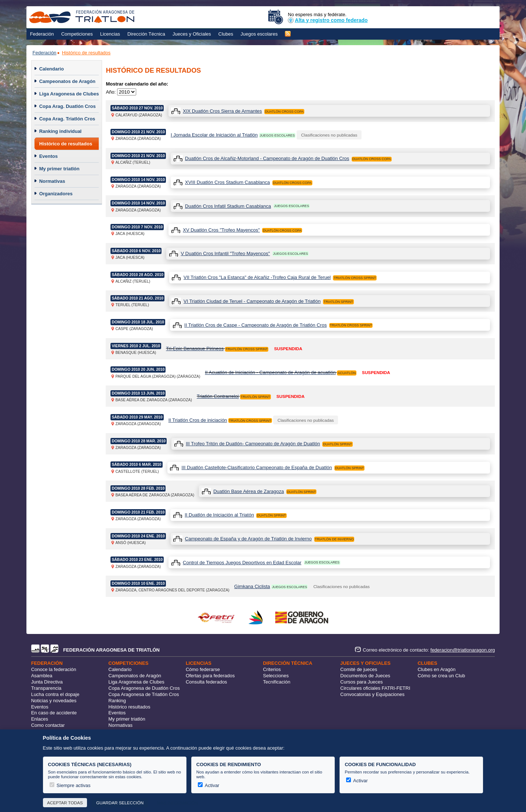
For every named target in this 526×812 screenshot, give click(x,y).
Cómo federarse (203, 669)
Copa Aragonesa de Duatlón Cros (144, 688)
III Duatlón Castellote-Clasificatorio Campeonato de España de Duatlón (257, 467)
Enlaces (40, 719)
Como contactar (48, 725)
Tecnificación (276, 682)
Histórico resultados (129, 707)
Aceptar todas (65, 803)
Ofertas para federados (210, 676)
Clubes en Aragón (437, 669)
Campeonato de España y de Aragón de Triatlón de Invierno (248, 539)
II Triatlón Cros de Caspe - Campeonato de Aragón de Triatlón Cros (255, 325)
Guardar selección (120, 803)
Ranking (117, 701)
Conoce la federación (54, 669)
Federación (42, 34)
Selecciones (276, 676)
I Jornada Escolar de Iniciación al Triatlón (214, 135)
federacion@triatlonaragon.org (463, 650)
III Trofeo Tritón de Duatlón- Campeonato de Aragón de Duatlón (253, 444)
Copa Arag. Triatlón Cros (67, 119)
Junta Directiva (47, 682)
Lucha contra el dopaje (55, 694)
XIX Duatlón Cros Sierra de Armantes (222, 111)
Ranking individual (61, 131)
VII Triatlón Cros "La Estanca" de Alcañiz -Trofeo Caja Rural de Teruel (257, 277)
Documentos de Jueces (365, 676)
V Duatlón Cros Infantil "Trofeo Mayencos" (225, 253)
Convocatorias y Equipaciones (372, 694)
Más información (178, 803)
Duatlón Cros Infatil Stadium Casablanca (228, 206)
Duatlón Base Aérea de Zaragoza (249, 491)
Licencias (110, 34)
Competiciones (77, 34)
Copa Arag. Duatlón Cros (68, 106)
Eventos (49, 156)
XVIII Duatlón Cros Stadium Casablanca (227, 182)
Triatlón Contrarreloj (218, 396)
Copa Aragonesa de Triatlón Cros (144, 694)
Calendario (52, 69)
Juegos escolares (259, 34)
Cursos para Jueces (362, 682)
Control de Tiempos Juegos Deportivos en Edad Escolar (242, 563)
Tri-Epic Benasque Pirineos (195, 349)
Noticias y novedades (54, 701)
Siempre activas (70, 785)
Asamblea (42, 676)
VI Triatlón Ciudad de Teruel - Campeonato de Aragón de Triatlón (252, 301)
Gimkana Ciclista (252, 586)
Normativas (52, 181)
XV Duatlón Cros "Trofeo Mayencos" (221, 230)
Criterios (272, 669)
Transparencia (46, 688)
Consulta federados (206, 682)
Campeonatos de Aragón (67, 81)
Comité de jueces (359, 669)
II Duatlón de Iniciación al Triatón (219, 515)
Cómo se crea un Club (441, 676)
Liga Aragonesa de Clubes (69, 94)
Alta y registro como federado (328, 20)
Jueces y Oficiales (192, 34)
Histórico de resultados (86, 53)
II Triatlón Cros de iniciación (198, 420)
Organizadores (56, 194)
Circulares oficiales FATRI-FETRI (375, 688)
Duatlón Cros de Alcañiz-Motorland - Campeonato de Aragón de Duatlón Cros (267, 158)
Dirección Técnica (146, 34)
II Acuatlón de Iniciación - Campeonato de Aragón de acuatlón (270, 372)
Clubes (226, 34)
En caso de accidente (54, 713)
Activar (209, 785)
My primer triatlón (59, 169)
